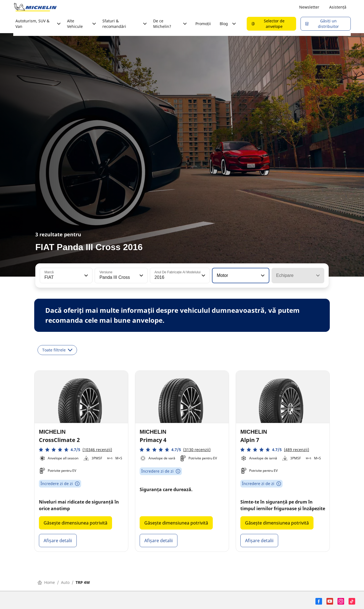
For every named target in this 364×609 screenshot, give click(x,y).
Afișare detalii (58, 541)
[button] (86, 276)
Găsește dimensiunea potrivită (75, 523)
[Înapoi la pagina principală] (35, 7)
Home (46, 582)
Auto (65, 582)
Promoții (203, 24)
